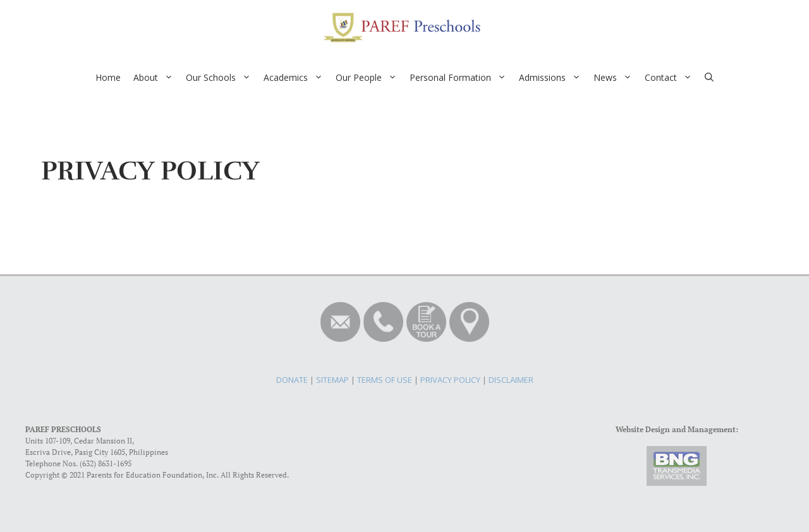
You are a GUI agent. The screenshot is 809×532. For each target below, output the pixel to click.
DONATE (292, 380)
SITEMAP (332, 380)
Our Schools (222, 78)
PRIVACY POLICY (450, 380)
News (616, 78)
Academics (296, 78)
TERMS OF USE (385, 380)
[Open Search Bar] (709, 78)
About (156, 78)
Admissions (553, 78)
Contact (672, 78)
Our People (369, 78)
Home (108, 77)
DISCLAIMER (511, 380)
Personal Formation (461, 78)
